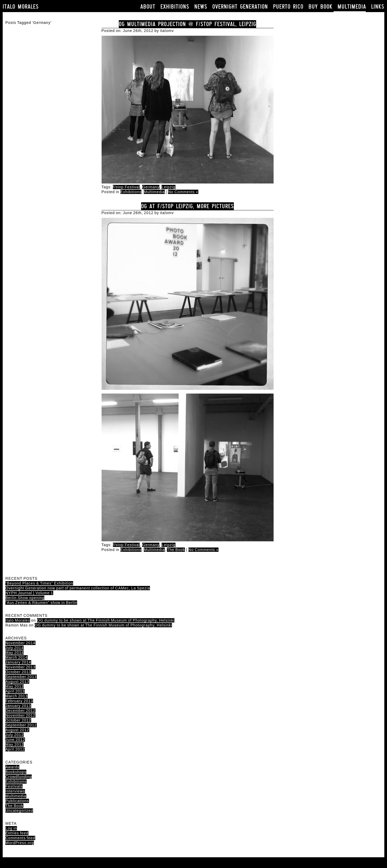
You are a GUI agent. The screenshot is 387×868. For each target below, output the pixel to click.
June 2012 (15, 740)
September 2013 (21, 677)
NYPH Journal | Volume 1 (29, 593)
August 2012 (17, 730)
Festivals (14, 786)
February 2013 (19, 701)
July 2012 (15, 735)
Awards (12, 767)
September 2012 (21, 725)
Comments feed (20, 838)
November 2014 (20, 643)
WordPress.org (20, 843)
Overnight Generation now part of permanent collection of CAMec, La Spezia (78, 588)
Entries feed (17, 833)
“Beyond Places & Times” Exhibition (39, 583)
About (148, 7)
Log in (11, 828)
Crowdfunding (19, 777)
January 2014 (18, 662)
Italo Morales (21, 7)
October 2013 (18, 672)
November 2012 (20, 715)
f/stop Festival (126, 187)
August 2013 (17, 682)
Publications (17, 801)
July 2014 (15, 648)
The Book (176, 550)
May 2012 (15, 744)
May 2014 (15, 653)
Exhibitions (175, 7)
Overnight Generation (240, 7)
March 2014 (17, 657)
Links (378, 7)
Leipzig (168, 187)
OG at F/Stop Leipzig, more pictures (187, 206)
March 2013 (17, 696)
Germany (151, 187)
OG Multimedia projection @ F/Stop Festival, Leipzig (187, 24)
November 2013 (20, 667)
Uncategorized (19, 811)
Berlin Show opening (25, 598)
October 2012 (18, 720)
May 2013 (15, 686)
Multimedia (352, 7)
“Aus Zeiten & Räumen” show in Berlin (41, 603)
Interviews (15, 791)
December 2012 (20, 711)
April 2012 (15, 749)
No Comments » (183, 192)
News (201, 7)
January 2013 (18, 706)
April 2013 (15, 691)
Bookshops (16, 772)
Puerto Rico (288, 7)
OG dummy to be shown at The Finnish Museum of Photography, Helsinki (106, 620)
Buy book (320, 7)
